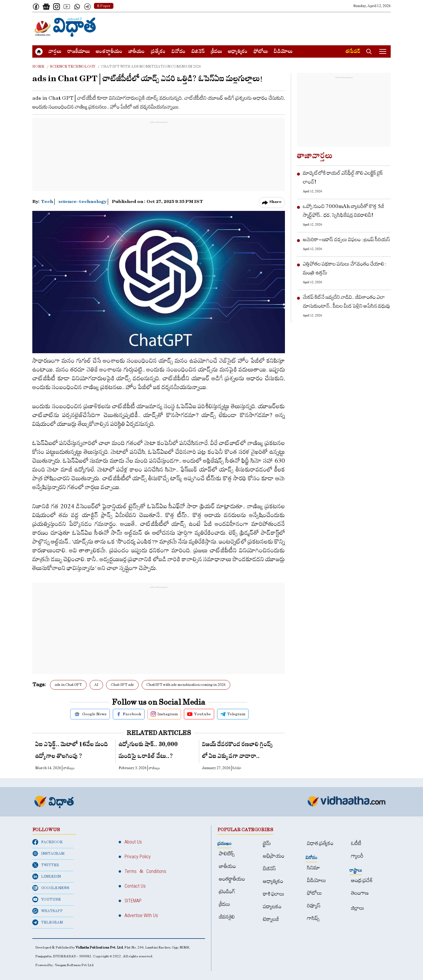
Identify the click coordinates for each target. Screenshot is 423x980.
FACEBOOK (48, 842)
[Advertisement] (284, 27)
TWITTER (46, 865)
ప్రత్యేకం (158, 52)
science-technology (83, 202)
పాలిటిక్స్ (227, 854)
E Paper (104, 6)
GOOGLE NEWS (51, 888)
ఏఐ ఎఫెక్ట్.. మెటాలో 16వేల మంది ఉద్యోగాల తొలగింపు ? (72, 751)
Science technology (73, 66)
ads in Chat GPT (68, 685)
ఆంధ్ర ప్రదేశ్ (362, 880)
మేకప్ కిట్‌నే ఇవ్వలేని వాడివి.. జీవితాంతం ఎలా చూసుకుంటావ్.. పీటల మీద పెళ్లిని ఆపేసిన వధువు (346, 302)
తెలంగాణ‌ (360, 893)
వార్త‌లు (55, 52)
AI (96, 685)
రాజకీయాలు (79, 52)
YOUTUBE (47, 899)
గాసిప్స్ (313, 918)
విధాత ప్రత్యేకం (320, 843)
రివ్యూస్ (314, 906)
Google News (90, 714)
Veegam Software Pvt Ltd (74, 965)
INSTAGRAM (48, 854)
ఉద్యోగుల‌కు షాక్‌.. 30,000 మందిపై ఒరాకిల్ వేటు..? (148, 751)
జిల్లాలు (358, 908)
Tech (47, 202)
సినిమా (313, 868)
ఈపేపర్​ (353, 52)
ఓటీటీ (356, 843)
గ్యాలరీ (357, 856)
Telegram (233, 714)
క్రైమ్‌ (267, 843)
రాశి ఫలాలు (274, 894)
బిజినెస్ (198, 52)
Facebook (129, 714)
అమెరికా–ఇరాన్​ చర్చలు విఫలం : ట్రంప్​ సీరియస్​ (346, 240)
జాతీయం (137, 52)
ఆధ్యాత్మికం (238, 52)
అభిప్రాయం (274, 856)
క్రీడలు (216, 52)
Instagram (164, 714)
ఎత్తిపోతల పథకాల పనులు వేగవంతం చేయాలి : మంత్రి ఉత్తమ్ (345, 268)
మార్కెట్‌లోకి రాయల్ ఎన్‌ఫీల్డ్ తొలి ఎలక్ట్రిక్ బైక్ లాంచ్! (343, 177)
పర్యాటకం (272, 907)
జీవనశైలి (227, 917)
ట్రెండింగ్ (227, 892)
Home (38, 66)
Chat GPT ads (122, 685)
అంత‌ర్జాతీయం (109, 52)
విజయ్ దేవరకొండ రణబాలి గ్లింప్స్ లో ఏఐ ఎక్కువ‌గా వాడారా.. (237, 751)
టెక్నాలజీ (271, 919)
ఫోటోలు (261, 52)
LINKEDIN (47, 876)
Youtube (199, 714)
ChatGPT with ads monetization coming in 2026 (186, 685)
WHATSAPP (48, 911)
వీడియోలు (283, 52)
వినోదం (179, 52)
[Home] (65, 27)
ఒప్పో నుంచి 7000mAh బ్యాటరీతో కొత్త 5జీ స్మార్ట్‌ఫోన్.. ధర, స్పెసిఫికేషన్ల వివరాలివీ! (343, 211)
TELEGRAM (48, 922)
